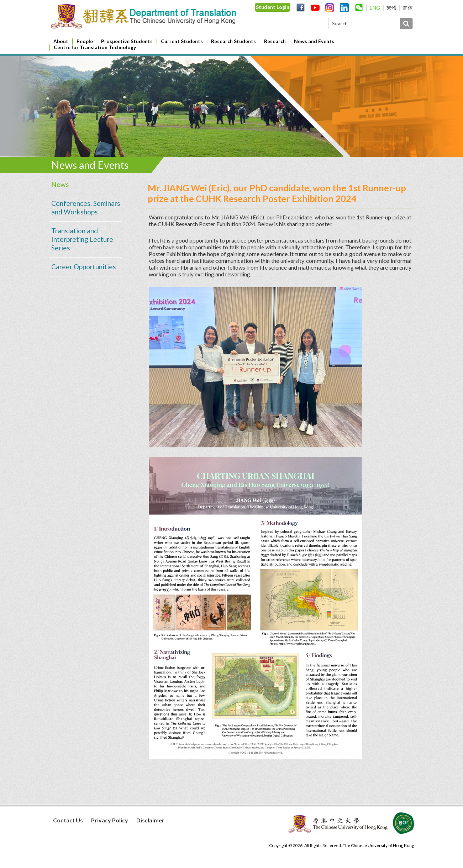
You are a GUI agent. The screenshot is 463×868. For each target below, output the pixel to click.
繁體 (391, 8)
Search (340, 24)
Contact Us (68, 820)
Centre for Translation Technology (95, 47)
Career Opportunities (84, 267)
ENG (375, 8)
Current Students (182, 41)
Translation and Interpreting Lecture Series (82, 239)
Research (275, 41)
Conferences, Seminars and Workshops (86, 207)
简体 (408, 8)
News (60, 184)
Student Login (273, 7)
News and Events (314, 41)
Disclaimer (150, 820)
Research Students (233, 41)
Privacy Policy (110, 820)
